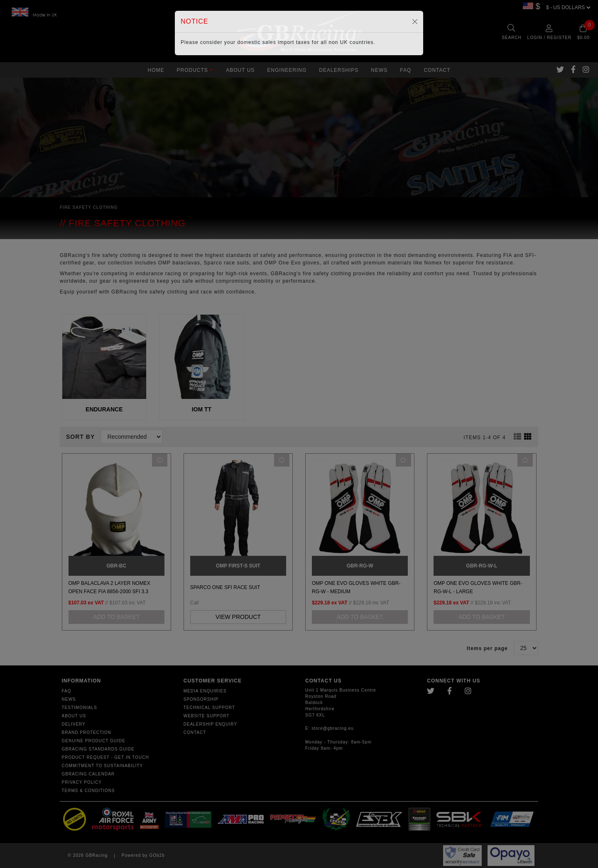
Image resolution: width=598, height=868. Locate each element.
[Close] (415, 22)
